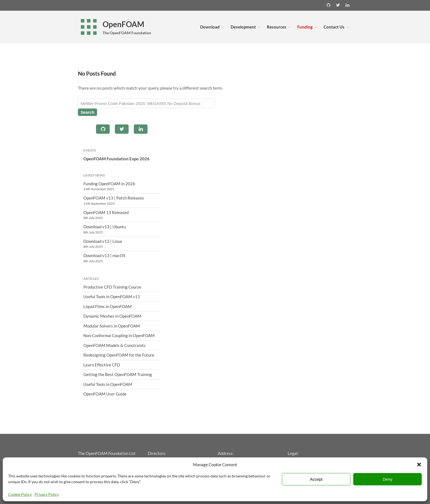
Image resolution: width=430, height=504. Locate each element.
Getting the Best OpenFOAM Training (118, 374)
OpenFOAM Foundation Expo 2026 (116, 159)
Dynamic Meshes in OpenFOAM (112, 316)
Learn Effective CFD (102, 365)
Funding (305, 27)
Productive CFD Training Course (112, 287)
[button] (419, 465)
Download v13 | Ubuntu (105, 227)
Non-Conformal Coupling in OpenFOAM (119, 335)
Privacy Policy (47, 494)
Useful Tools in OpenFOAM (108, 384)
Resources (277, 27)
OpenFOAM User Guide (105, 394)
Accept (316, 479)
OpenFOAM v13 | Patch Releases (114, 198)
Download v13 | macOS (104, 255)
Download (210, 27)
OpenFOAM (123, 24)
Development (243, 27)
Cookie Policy (20, 494)
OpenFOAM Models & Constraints (114, 345)
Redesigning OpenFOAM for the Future (119, 355)
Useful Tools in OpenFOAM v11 (112, 297)
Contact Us (334, 27)
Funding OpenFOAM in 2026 (109, 184)
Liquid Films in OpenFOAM (107, 306)
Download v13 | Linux (103, 241)
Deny (387, 479)
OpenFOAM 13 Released (106, 212)
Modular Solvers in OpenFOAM (112, 326)
